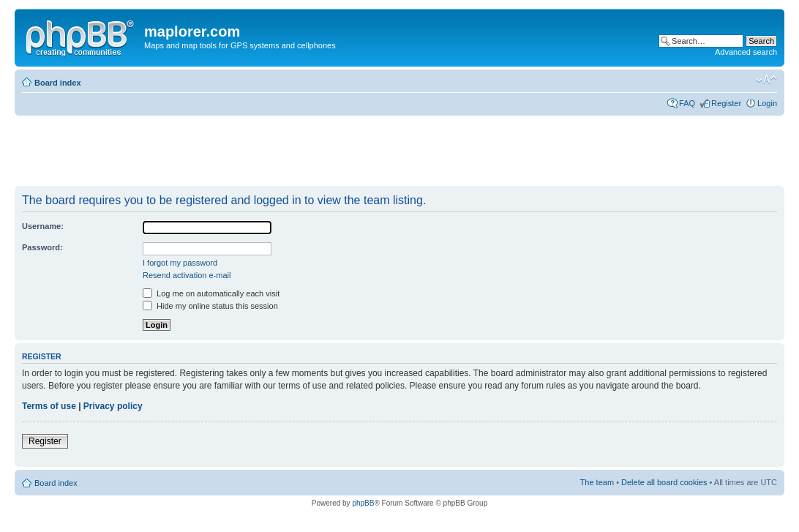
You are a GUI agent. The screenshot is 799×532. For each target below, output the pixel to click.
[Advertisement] (281, 151)
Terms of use (49, 406)
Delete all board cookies (664, 482)
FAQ (687, 103)
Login (767, 103)
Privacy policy (113, 406)
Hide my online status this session (210, 306)
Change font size (766, 80)
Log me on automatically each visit (211, 293)
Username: (43, 226)
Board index (58, 83)
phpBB (363, 503)
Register (726, 103)
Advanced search (746, 52)
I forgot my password (180, 263)
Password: (42, 247)
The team (597, 482)
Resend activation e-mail (187, 275)
